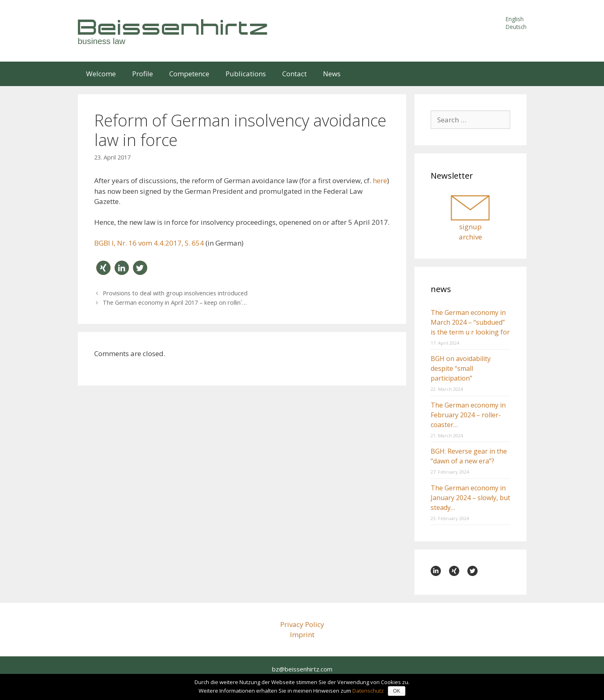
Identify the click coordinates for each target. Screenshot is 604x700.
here (380, 181)
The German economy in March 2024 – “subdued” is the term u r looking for (470, 322)
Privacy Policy (302, 624)
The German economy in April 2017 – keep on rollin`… (175, 302)
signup (470, 227)
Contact (294, 74)
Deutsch (516, 27)
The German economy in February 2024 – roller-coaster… (468, 415)
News (332, 74)
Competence (189, 74)
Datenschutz (368, 691)
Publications (246, 74)
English (515, 19)
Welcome (101, 74)
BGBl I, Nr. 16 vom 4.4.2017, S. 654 (149, 243)
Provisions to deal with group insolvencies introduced (175, 293)
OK (397, 691)
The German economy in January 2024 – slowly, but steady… (470, 498)
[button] (103, 268)
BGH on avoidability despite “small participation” (461, 368)
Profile (143, 74)
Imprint (302, 635)
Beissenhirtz (174, 27)
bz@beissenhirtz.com (302, 669)
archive (470, 237)
